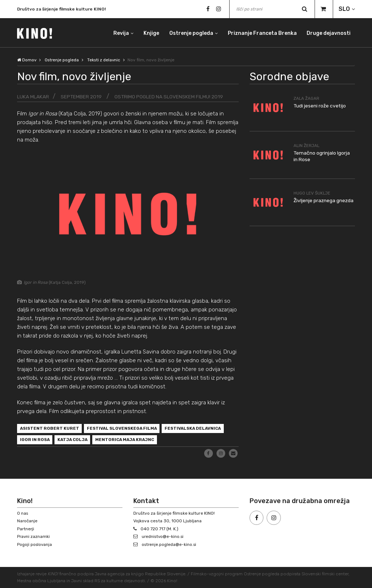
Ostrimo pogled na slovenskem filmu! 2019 (170, 96)
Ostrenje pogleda (191, 32)
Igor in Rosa (36, 441)
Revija (120, 32)
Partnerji (26, 529)
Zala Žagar (307, 98)
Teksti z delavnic (107, 60)
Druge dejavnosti (329, 32)
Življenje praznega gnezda (324, 200)
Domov (27, 60)
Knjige (151, 32)
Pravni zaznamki (34, 537)
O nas (23, 513)
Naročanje (28, 521)
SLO (344, 9)
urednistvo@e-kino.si (164, 537)
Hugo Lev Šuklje (313, 193)
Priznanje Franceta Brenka (262, 32)
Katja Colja (75, 441)
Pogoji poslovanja (35, 544)
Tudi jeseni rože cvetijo (320, 105)
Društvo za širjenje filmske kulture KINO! (61, 9)
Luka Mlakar (33, 96)
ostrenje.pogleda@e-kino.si (170, 544)
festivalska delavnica (200, 429)
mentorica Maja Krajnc (130, 441)
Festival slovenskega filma (126, 429)
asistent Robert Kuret (50, 429)
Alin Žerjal (307, 146)
